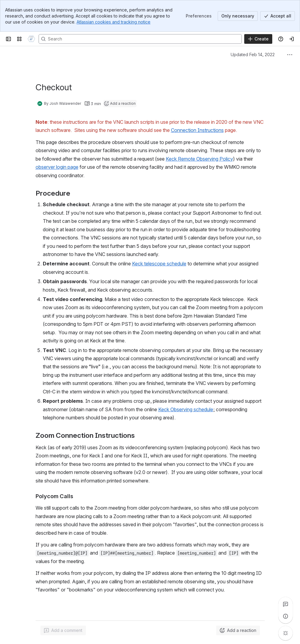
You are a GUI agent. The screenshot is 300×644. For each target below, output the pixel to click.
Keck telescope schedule (159, 264)
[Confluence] (31, 39)
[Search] (140, 39)
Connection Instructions (197, 130)
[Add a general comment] (63, 630)
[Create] (258, 39)
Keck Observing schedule (186, 409)
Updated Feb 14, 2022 (253, 54)
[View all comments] (286, 604)
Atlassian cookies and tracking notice (114, 22)
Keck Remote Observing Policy (199, 159)
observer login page (57, 167)
